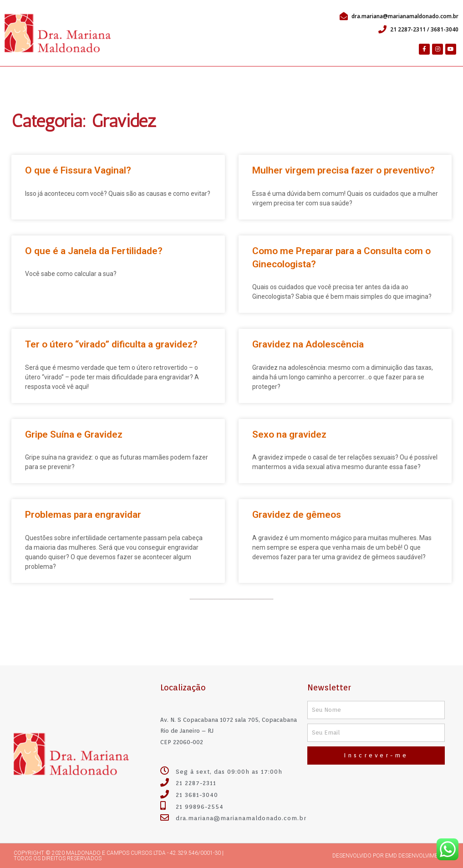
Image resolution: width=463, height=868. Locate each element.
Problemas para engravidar (83, 515)
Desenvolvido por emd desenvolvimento (391, 856)
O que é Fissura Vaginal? (78, 170)
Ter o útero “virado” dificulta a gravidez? (111, 344)
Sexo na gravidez (289, 434)
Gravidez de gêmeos (297, 515)
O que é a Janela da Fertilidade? (94, 251)
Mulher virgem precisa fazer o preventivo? (343, 170)
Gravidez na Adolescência (308, 344)
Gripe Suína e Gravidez (74, 434)
